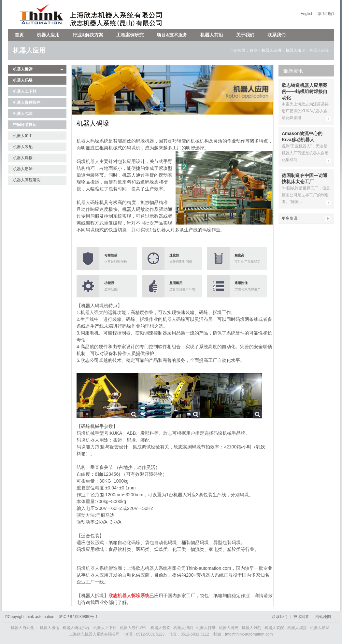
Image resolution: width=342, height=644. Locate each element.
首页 (19, 35)
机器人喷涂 (23, 169)
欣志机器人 (38, 15)
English (307, 14)
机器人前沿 (212, 35)
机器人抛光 (229, 628)
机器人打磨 (206, 628)
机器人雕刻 (251, 628)
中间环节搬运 (25, 125)
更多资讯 (290, 218)
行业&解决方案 (88, 35)
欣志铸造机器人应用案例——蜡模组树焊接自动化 (305, 91)
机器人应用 (48, 35)
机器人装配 (23, 147)
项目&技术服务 (172, 35)
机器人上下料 (25, 91)
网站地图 (323, 617)
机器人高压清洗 (27, 180)
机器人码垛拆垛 (76, 628)
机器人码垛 (23, 80)
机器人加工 (23, 136)
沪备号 (78, 617)
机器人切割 (183, 628)
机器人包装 (23, 114)
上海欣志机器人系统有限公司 (121, 15)
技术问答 (301, 617)
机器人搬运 (295, 50)
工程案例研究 (130, 35)
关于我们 (245, 35)
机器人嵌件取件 (27, 103)
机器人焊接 (23, 158)
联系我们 (326, 14)
